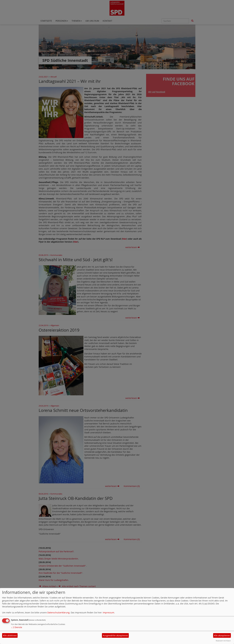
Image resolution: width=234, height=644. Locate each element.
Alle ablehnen (10, 635)
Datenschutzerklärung (58, 613)
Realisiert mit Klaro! (223, 641)
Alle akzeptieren (222, 635)
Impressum (108, 613)
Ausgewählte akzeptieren (115, 635)
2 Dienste (17, 627)
